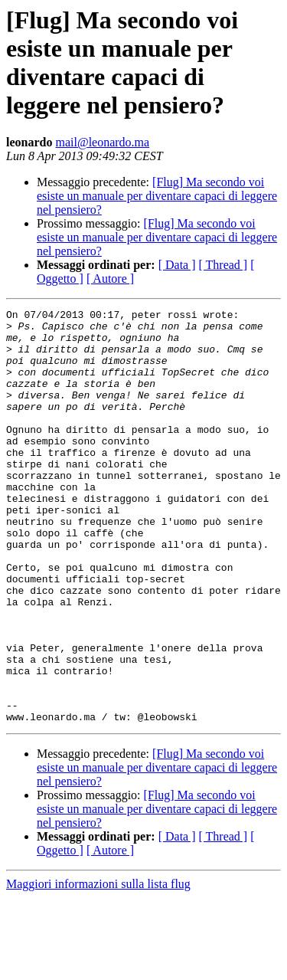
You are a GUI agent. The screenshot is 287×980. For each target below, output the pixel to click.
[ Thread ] (223, 265)
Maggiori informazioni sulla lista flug (98, 967)
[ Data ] (177, 265)
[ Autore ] (110, 279)
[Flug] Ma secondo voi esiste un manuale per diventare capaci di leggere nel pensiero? (157, 196)
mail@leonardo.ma (102, 142)
